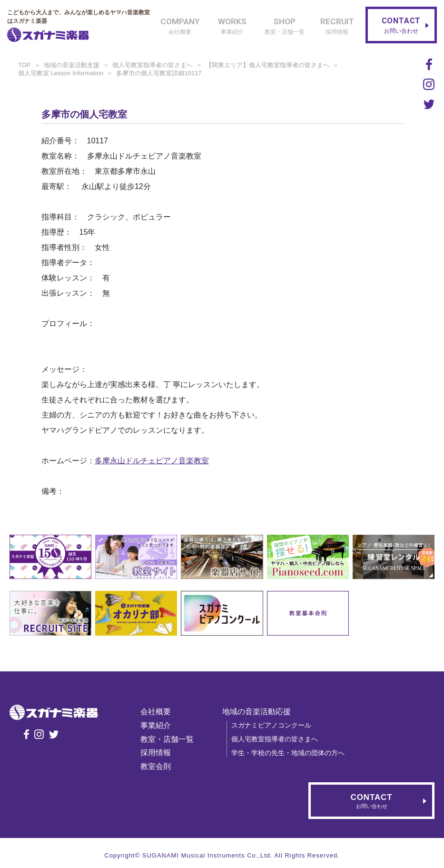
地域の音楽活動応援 (257, 712)
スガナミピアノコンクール (271, 725)
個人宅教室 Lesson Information (61, 73)
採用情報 (156, 753)
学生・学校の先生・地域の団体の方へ (288, 753)
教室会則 (156, 766)
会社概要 (156, 712)
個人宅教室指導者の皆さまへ (153, 65)
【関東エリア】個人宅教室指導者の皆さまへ (267, 65)
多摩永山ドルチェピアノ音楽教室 (152, 461)
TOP (25, 65)
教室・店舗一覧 (167, 739)
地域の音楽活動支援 (72, 65)
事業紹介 (156, 725)
